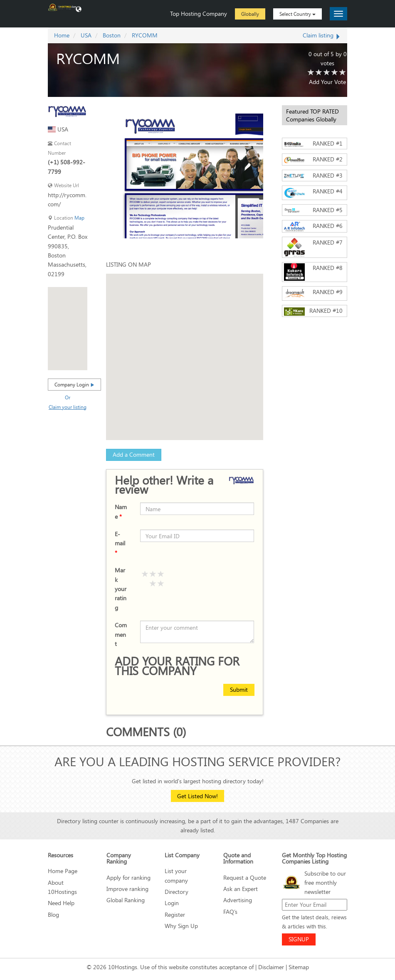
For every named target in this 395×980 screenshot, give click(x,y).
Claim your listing (68, 407)
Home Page (63, 871)
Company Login (74, 384)
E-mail (120, 543)
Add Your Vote (327, 82)
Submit (239, 689)
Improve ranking (127, 889)
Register (175, 914)
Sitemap (299, 967)
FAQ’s (230, 912)
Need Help (61, 903)
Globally (250, 14)
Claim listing (322, 35)
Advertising (238, 900)
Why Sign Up (181, 926)
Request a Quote (245, 877)
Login (172, 903)
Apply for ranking (128, 877)
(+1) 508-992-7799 (67, 167)
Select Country (297, 14)
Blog (53, 914)
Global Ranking (126, 900)
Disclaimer (271, 967)
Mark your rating (121, 589)
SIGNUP (299, 939)
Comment (121, 634)
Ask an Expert (241, 889)
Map (79, 218)
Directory (177, 892)
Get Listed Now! (197, 796)
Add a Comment (134, 454)
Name (121, 511)
